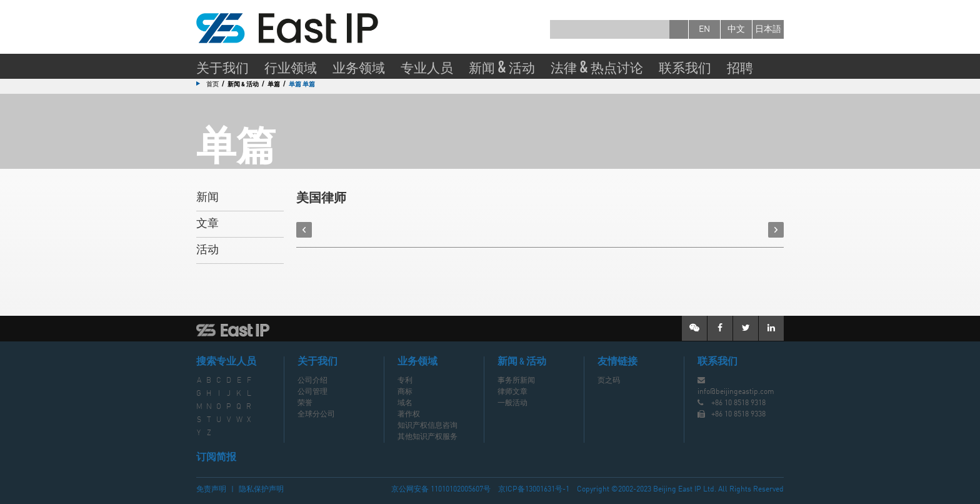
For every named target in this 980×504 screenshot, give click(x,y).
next (776, 230)
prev (304, 230)
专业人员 (427, 67)
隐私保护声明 (261, 490)
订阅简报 (216, 458)
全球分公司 (316, 415)
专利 (405, 381)
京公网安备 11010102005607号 (441, 490)
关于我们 (222, 67)
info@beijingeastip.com (736, 392)
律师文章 (512, 392)
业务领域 (359, 67)
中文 (736, 29)
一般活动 (512, 403)
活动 (207, 250)
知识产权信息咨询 (427, 426)
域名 (405, 403)
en (704, 29)
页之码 (609, 381)
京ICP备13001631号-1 (534, 490)
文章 (207, 224)
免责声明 (211, 490)
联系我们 (685, 67)
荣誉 (305, 403)
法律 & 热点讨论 (597, 67)
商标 (405, 392)
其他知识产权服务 (427, 437)
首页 (212, 84)
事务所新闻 (516, 381)
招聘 (740, 67)
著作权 (409, 415)
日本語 (768, 29)
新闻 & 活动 (502, 67)
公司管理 (312, 392)
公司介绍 (312, 381)
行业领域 (291, 67)
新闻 (207, 198)
